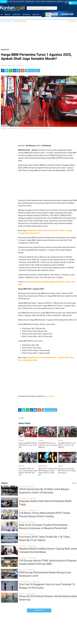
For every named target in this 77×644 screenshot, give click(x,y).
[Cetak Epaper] (59, 17)
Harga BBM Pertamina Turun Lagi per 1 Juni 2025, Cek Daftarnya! (67, 445)
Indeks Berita (39, 610)
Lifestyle (5, 21)
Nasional (5, 18)
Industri (36, 15)
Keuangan (26, 15)
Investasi (16, 15)
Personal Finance (31, 18)
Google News (49, 396)
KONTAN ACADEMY (19, 1)
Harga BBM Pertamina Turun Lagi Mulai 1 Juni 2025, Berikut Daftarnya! (48, 445)
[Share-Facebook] (3, 71)
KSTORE (10, 1)
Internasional (16, 18)
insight (8, 15)
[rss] (22, 71)
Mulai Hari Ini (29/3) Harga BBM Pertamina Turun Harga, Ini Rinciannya (67, 471)
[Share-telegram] (18, 71)
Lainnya (72, 21)
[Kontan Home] (2, 15)
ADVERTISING (68, 1)
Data (12, 21)
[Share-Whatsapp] (11, 71)
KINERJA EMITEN (41, 1)
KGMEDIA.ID (60, 1)
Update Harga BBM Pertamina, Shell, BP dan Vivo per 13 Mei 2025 (28, 445)
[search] (41, 8)
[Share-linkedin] (14, 71)
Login (66, 3)
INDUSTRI (5, 50)
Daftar (74, 3)
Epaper (3, 1)
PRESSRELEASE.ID (30, 1)
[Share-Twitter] (7, 71)
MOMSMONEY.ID (51, 1)
